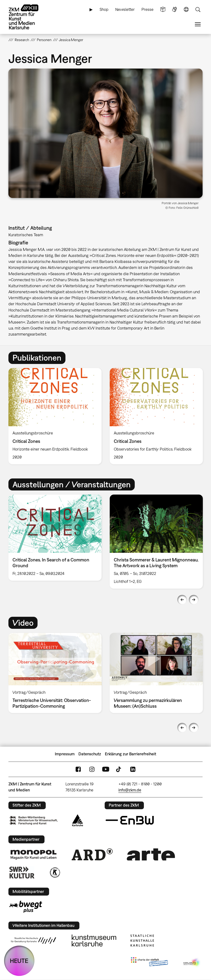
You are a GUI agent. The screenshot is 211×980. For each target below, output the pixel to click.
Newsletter (125, 9)
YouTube (106, 769)
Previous (182, 600)
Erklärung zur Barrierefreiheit (131, 754)
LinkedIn (133, 769)
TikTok (119, 769)
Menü (198, 24)
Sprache (186, 10)
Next (194, 600)
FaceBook (78, 769)
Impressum (65, 754)
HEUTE (19, 961)
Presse (147, 9)
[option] (55, 416)
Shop (104, 9)
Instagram (92, 769)
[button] (105, 133)
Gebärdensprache (174, 10)
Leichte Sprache (163, 10)
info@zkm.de (130, 790)
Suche (198, 10)
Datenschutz (90, 754)
